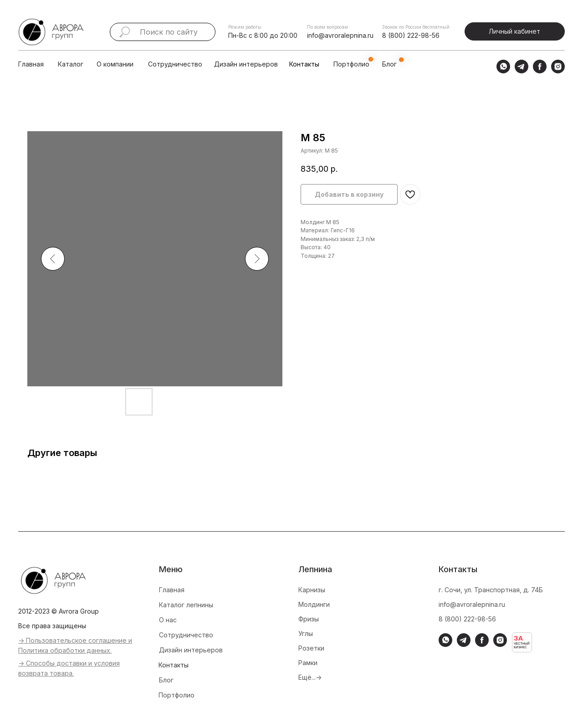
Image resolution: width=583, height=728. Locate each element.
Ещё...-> (310, 677)
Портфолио (176, 695)
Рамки (308, 663)
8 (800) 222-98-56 (411, 35)
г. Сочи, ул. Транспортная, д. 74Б (491, 590)
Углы (306, 633)
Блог (166, 680)
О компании (115, 64)
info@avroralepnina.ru (340, 35)
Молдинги (314, 604)
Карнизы (312, 590)
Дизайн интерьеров (246, 64)
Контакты (304, 64)
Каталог (71, 64)
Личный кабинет (514, 31)
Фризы (309, 619)
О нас (168, 620)
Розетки (311, 648)
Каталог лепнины (186, 605)
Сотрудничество (175, 64)
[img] (86, 64)
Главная (31, 64)
